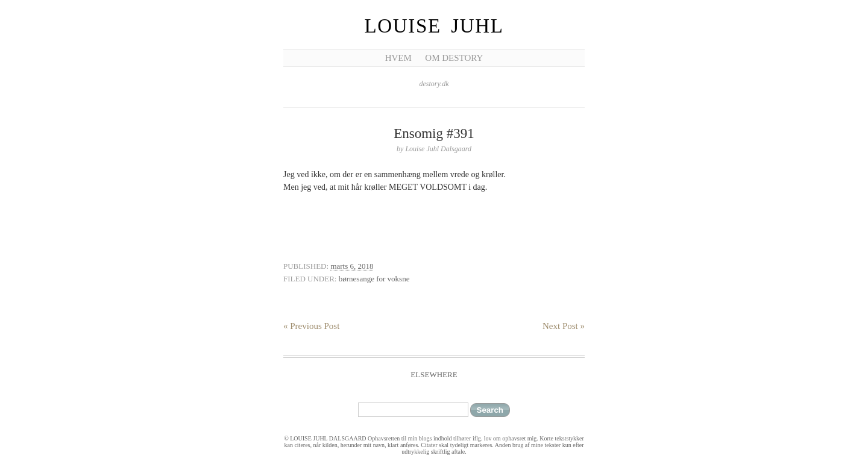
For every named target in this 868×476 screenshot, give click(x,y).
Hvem (398, 58)
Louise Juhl (434, 26)
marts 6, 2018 (352, 266)
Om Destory (454, 58)
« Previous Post (311, 326)
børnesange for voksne (374, 279)
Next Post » (564, 326)
